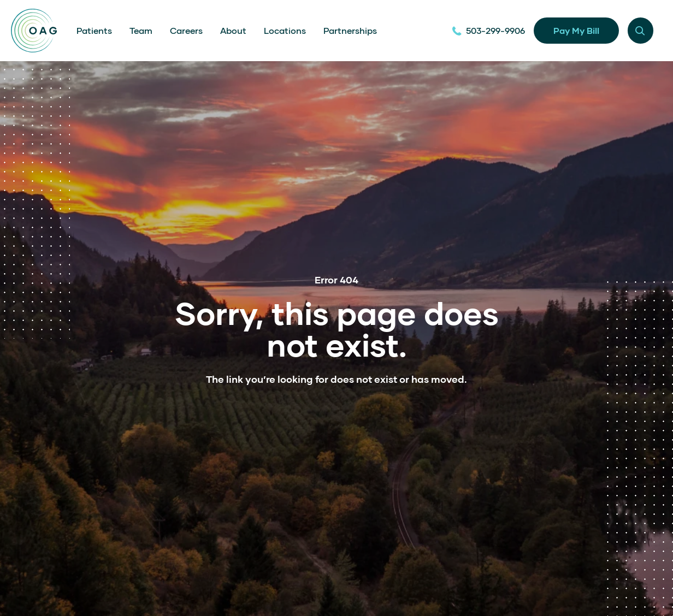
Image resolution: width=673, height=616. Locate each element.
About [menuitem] (233, 30)
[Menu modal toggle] (640, 30)
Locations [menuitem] (285, 30)
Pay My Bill (576, 30)
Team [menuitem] (141, 30)
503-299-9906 (488, 30)
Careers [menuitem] (186, 30)
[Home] (34, 31)
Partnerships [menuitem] (350, 30)
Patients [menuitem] (94, 30)
